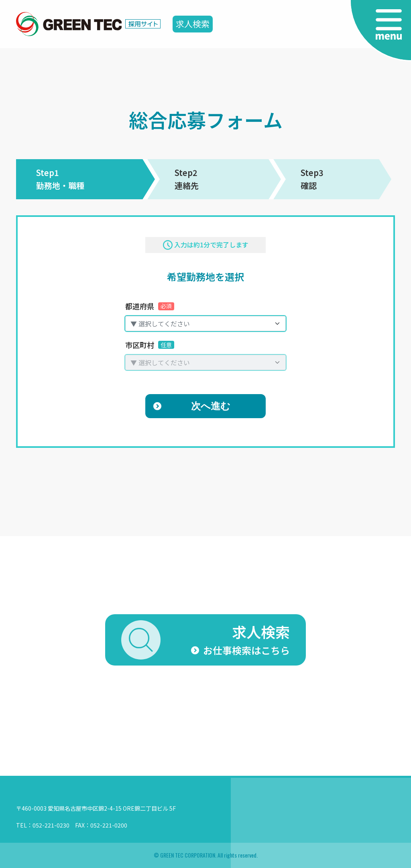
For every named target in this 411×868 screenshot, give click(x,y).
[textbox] (201, 324)
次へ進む (211, 406)
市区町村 (150, 345)
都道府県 (150, 306)
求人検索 (193, 24)
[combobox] (205, 324)
